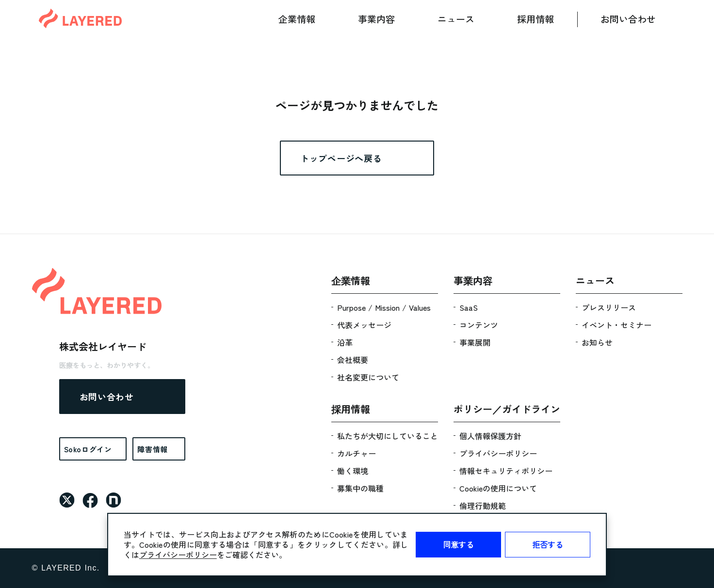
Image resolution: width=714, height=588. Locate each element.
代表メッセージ (364, 325)
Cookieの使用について (498, 488)
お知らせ (597, 342)
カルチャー (357, 453)
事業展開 (475, 342)
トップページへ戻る (341, 158)
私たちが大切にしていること (388, 436)
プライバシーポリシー (178, 555)
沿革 (345, 342)
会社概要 (353, 360)
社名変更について (368, 377)
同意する (458, 544)
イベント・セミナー (617, 325)
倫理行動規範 (483, 506)
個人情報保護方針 (490, 436)
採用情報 (535, 19)
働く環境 (353, 471)
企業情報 (297, 19)
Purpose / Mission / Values (384, 307)
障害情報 (153, 449)
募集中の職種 (360, 488)
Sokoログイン (88, 449)
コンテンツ (479, 325)
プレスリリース (609, 307)
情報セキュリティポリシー (506, 471)
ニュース (456, 19)
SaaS (469, 307)
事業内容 (376, 19)
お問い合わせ (628, 19)
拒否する (548, 544)
